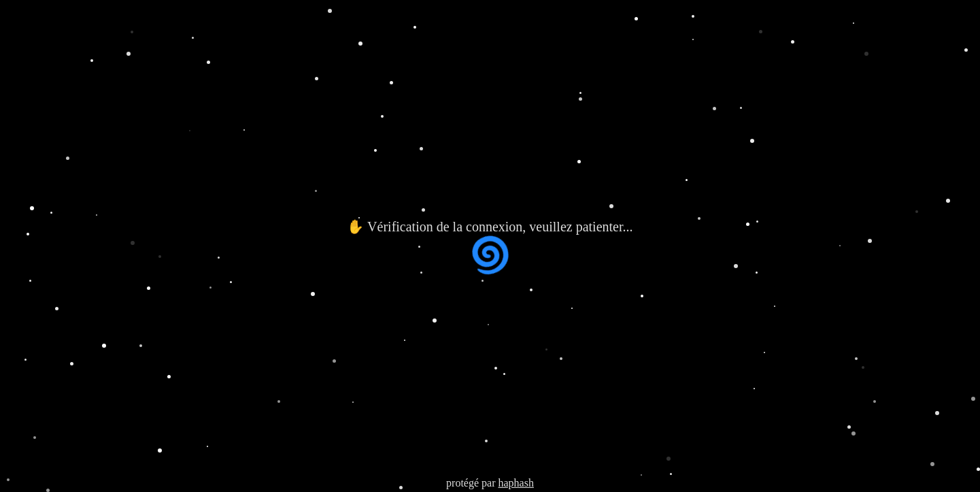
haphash (516, 483)
